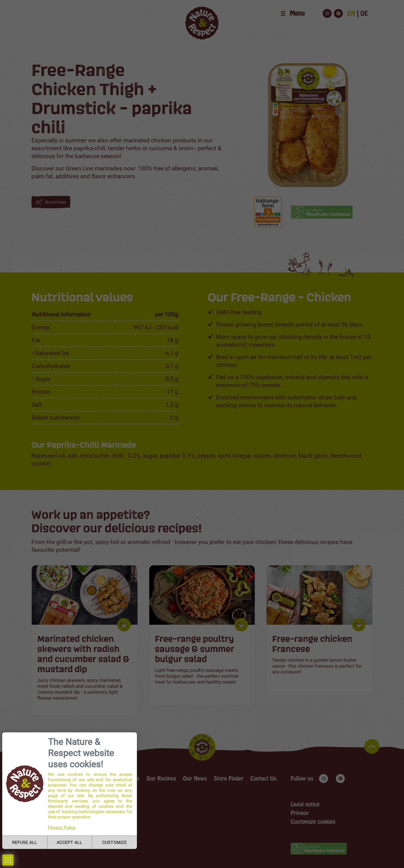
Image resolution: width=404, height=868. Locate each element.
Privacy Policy (62, 828)
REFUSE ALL (25, 842)
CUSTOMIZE (114, 842)
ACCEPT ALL (69, 842)
